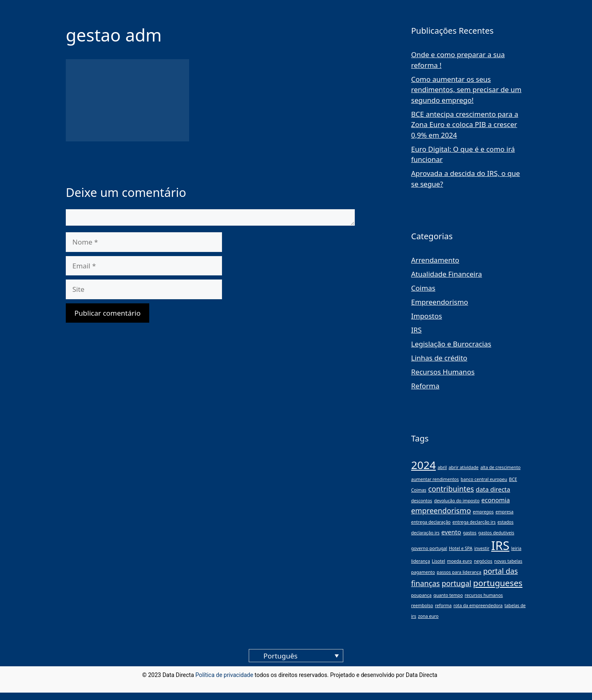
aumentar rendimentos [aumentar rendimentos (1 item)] (435, 479)
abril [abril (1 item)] (442, 467)
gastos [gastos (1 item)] (470, 533)
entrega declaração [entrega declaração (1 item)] (431, 522)
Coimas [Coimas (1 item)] (419, 490)
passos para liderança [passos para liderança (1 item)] (459, 572)
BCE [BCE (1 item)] (513, 479)
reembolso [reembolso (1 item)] (422, 605)
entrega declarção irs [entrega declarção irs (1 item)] (474, 522)
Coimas (423, 288)
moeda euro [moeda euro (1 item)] (459, 561)
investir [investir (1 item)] (482, 548)
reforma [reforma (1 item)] (443, 605)
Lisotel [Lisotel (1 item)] (438, 561)
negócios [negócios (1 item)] (483, 561)
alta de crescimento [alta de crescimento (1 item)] (500, 467)
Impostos (427, 316)
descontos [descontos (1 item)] (422, 501)
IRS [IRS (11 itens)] (500, 545)
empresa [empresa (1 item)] (504, 512)
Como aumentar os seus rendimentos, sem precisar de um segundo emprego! (466, 90)
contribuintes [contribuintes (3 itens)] (451, 489)
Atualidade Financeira (446, 274)
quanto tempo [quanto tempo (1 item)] (448, 595)
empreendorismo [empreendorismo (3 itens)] (441, 511)
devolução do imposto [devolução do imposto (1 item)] (457, 501)
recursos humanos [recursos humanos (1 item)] (484, 595)
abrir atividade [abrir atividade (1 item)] (464, 467)
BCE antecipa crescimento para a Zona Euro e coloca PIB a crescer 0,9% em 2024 (465, 125)
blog (444, 675)
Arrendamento (435, 260)
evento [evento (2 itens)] (451, 532)
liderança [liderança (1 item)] (421, 561)
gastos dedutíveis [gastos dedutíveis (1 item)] (496, 533)
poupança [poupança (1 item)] (421, 595)
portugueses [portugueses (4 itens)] (498, 583)
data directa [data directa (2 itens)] (493, 489)
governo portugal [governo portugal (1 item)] (429, 548)
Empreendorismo (440, 302)
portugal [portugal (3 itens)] (456, 583)
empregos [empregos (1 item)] (483, 512)
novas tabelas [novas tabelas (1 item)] (508, 561)
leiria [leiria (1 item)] (516, 548)
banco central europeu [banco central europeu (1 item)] (484, 479)
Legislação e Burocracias (451, 344)
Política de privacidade (224, 675)
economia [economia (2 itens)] (496, 500)
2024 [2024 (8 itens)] (423, 465)
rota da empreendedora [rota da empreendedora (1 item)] (478, 605)
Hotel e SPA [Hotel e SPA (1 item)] (461, 548)
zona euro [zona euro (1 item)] (428, 616)
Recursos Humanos (443, 372)
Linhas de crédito (439, 358)
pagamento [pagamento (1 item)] (423, 572)
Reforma (425, 386)
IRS (416, 330)
